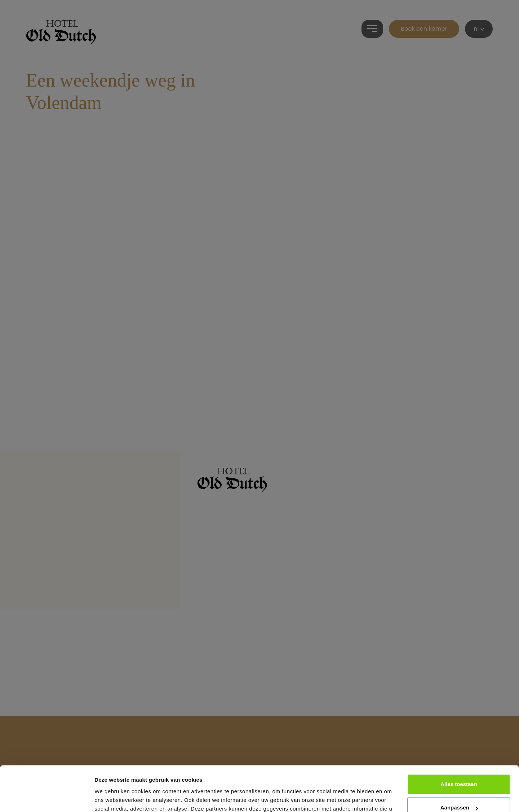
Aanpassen (459, 768)
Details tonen (112, 798)
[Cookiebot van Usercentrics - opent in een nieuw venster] (47, 798)
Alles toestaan (459, 745)
